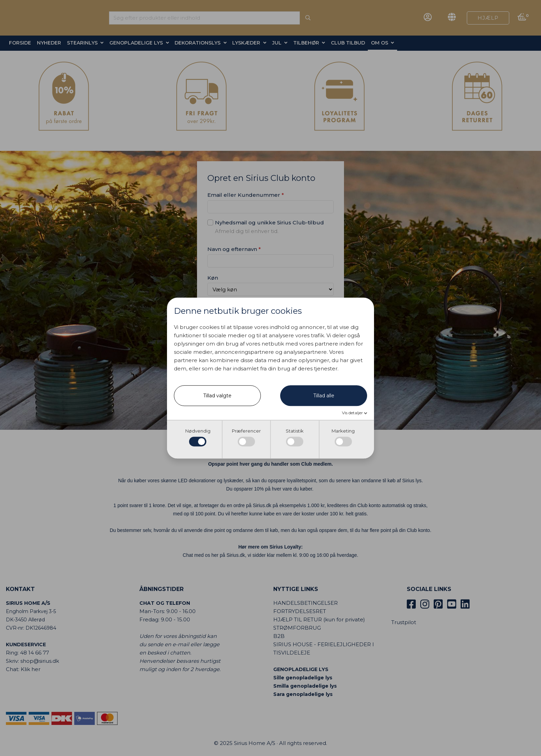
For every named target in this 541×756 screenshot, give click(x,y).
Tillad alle (324, 396)
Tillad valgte (217, 396)
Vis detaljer (353, 413)
